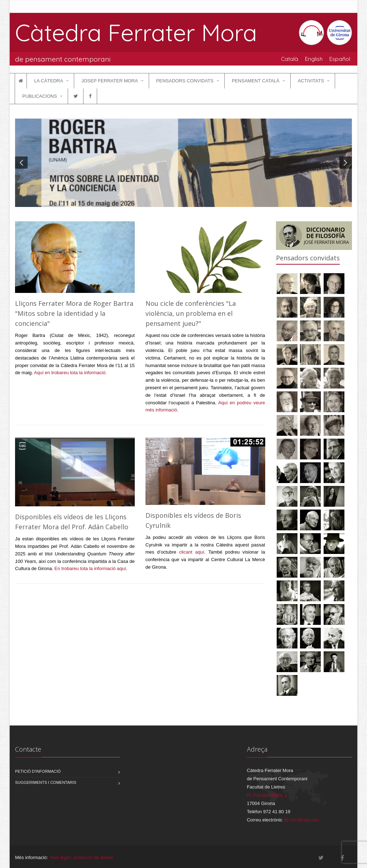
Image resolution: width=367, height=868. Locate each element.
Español (340, 59)
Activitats (311, 81)
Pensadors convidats (185, 81)
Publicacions (40, 96)
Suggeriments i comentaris (46, 782)
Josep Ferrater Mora (110, 81)
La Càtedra (49, 81)
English (314, 59)
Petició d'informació (38, 771)
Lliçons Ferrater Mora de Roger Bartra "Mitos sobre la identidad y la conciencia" (74, 313)
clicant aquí (192, 552)
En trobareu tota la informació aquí (90, 568)
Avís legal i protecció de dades (81, 857)
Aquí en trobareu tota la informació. (70, 373)
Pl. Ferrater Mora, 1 (267, 795)
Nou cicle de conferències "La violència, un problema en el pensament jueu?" (191, 313)
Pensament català (256, 81)
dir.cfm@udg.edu (301, 820)
